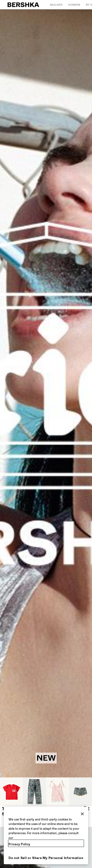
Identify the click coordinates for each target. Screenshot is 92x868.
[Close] (82, 814)
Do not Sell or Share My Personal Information (46, 858)
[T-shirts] (11, 797)
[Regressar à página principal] (24, 5)
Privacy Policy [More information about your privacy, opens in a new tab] (19, 844)
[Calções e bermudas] (81, 802)
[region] (46, 836)
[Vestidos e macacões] (58, 802)
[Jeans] (34, 794)
